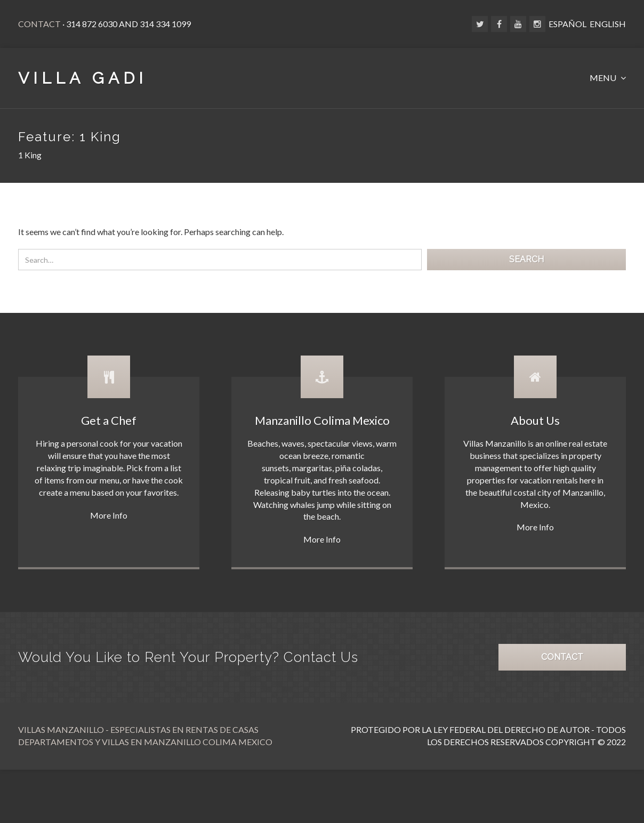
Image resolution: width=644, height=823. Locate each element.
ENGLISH (608, 24)
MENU (604, 78)
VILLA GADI (83, 78)
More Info (109, 515)
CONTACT (562, 657)
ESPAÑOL (567, 24)
